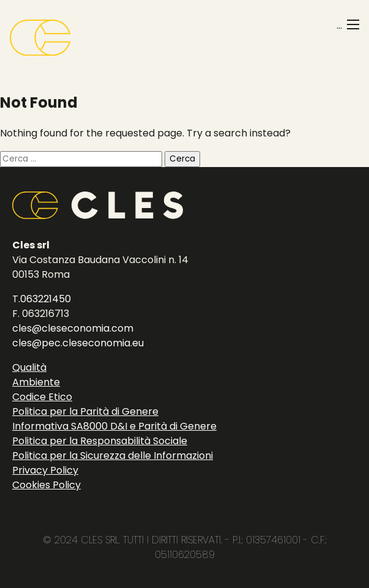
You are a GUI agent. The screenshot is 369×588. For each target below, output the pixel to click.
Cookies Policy (47, 485)
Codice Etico (42, 397)
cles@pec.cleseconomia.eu (78, 343)
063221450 (46, 299)
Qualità (29, 367)
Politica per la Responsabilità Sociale (100, 441)
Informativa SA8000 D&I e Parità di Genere (114, 426)
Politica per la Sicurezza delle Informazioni (113, 456)
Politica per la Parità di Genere (85, 411)
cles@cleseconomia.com (73, 328)
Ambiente (36, 382)
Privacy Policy (45, 470)
